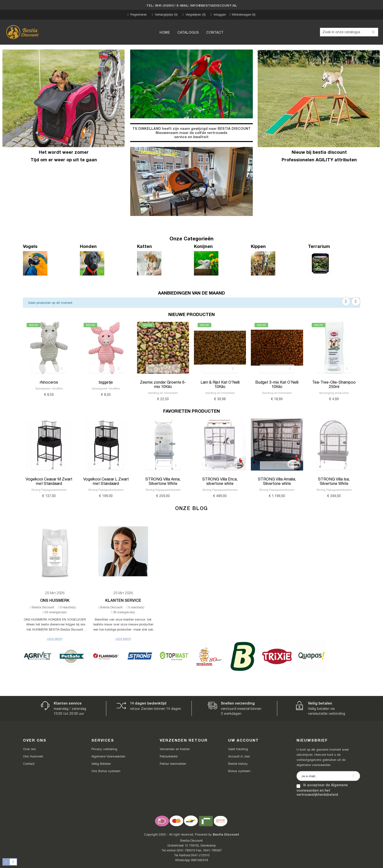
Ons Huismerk (55, 600)
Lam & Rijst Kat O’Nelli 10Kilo (220, 384)
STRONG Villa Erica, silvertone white (220, 481)
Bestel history (238, 764)
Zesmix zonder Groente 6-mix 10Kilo (163, 384)
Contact (29, 764)
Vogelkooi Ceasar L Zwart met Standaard (106, 481)
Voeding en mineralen (163, 393)
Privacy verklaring (104, 749)
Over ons (29, 749)
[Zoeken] (349, 32)
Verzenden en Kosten (175, 749)
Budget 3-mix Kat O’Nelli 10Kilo (277, 384)
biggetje (106, 382)
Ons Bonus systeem (106, 771)
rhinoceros (49, 382)
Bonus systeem (239, 771)
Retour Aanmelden (173, 764)
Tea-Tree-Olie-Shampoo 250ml (334, 384)
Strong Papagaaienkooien (49, 490)
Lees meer (55, 639)
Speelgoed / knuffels (49, 388)
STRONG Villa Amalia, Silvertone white (277, 481)
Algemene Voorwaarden (108, 756)
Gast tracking (238, 749)
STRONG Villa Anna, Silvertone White (163, 481)
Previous (346, 301)
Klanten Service (123, 600)
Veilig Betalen (101, 764)
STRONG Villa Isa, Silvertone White (334, 481)
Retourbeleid (169, 756)
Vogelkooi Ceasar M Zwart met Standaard (49, 481)
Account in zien (239, 756)
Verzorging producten (334, 393)
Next (356, 301)
